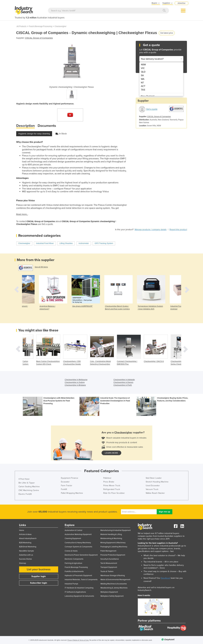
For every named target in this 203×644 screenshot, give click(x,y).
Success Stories (25, 559)
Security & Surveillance (110, 559)
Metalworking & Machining (111, 538)
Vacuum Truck (152, 489)
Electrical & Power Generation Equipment (81, 555)
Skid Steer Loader (154, 478)
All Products (21, 26)
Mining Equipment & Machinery (113, 543)
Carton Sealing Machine (29, 487)
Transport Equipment (109, 567)
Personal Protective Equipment (113, 555)
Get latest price (167, 33)
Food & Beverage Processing (40, 26)
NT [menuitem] (142, 83)
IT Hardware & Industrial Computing (79, 588)
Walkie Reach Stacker (155, 493)
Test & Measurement (109, 563)
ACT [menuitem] (143, 86)
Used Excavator (153, 486)
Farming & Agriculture (73, 563)
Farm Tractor (67, 486)
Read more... (22, 214)
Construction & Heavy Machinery (78, 543)
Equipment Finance (70, 478)
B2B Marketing (25, 543)
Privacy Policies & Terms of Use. (78, 640)
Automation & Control (73, 530)
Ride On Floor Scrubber (114, 493)
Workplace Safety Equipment (112, 596)
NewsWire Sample (26, 551)
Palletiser (107, 478)
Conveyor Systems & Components (78, 547)
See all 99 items (41, 267)
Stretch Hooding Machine (157, 482)
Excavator (65, 482)
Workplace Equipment (109, 592)
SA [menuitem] (142, 75)
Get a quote (152, 109)
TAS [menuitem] (143, 90)
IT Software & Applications (75, 592)
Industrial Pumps (71, 584)
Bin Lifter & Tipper (27, 483)
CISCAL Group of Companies (39, 38)
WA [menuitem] (143, 79)
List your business (39, 569)
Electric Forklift (25, 494)
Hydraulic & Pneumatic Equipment (78, 576)
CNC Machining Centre (29, 490)
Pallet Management (108, 551)
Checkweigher (60, 26)
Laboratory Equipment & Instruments (79, 596)
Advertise (182, 3)
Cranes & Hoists (71, 551)
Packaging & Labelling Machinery (114, 547)
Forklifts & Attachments (74, 571)
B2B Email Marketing (28, 547)
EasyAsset (166, 578)
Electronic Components (74, 559)
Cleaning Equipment (73, 538)
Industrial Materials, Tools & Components (81, 580)
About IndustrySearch (28, 538)
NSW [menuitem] (143, 65)
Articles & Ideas (25, 534)
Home (22, 530)
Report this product (178, 230)
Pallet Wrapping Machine (72, 493)
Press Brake (109, 482)
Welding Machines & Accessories (114, 584)
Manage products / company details (151, 230)
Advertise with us (26, 555)
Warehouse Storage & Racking (113, 576)
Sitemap (22, 563)
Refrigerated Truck (112, 489)
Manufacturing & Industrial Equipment (116, 530)
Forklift (64, 489)
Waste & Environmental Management (115, 580)
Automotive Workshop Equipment (78, 534)
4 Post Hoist (24, 479)
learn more (111, 453)
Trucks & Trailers (107, 571)
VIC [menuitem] (143, 68)
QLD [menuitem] (143, 72)
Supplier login (39, 576)
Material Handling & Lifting (111, 534)
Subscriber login (39, 583)
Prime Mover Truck (112, 486)
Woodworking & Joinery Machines (114, 588)
